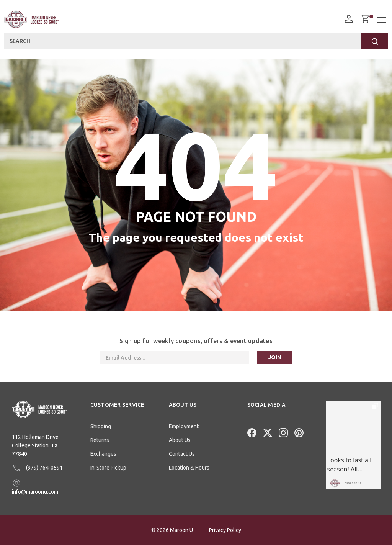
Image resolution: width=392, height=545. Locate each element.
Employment (184, 426)
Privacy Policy (225, 530)
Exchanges (103, 454)
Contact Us (182, 454)
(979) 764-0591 (37, 468)
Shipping (101, 426)
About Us (180, 440)
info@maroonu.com (35, 487)
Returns (100, 440)
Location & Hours (189, 468)
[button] (118, 408)
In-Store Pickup (108, 468)
